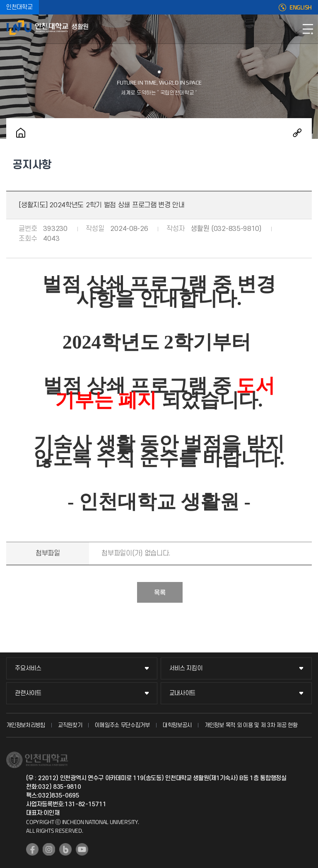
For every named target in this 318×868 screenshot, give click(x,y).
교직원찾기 (70, 725)
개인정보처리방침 (26, 725)
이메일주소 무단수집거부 (122, 725)
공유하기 (297, 133)
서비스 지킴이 (186, 668)
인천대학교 (19, 7)
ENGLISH (301, 7)
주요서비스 (28, 668)
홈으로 (21, 133)
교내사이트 (183, 693)
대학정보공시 (177, 725)
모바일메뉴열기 (308, 29)
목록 (160, 593)
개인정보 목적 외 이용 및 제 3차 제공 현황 (251, 725)
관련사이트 (28, 693)
